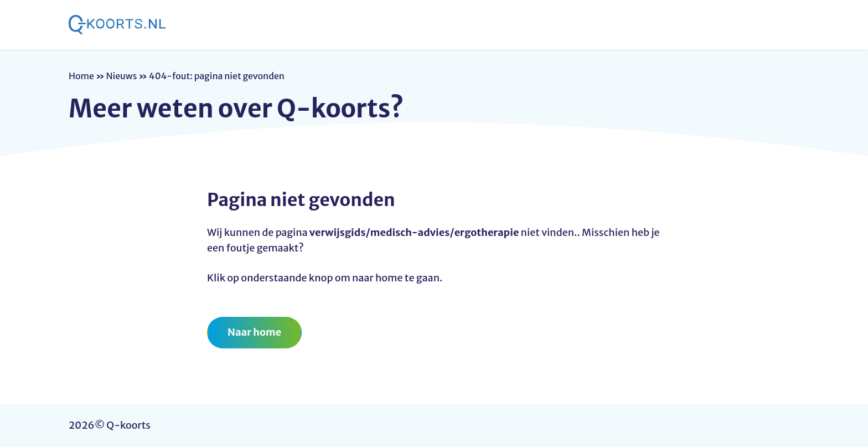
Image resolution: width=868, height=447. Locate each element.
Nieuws (121, 76)
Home (81, 76)
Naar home (254, 332)
